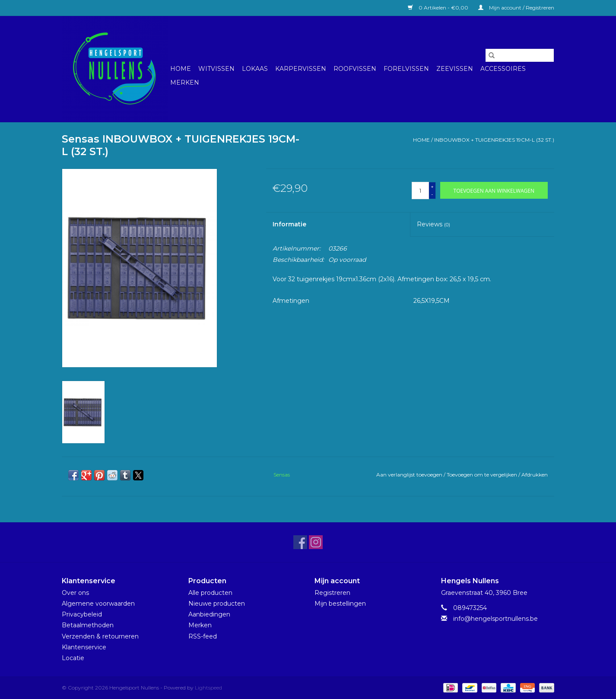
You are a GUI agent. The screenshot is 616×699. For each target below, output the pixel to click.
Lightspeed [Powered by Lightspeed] (208, 688)
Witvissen (216, 69)
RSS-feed (203, 636)
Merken (185, 83)
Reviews (433, 224)
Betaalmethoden (88, 625)
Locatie (73, 658)
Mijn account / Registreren (516, 8)
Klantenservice (84, 647)
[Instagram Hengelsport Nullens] (316, 542)
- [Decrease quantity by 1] (432, 194)
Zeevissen (455, 69)
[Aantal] (420, 191)
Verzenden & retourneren (100, 636)
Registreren (332, 593)
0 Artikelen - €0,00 (439, 8)
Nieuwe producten (217, 604)
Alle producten (210, 593)
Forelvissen (406, 69)
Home (181, 69)
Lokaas (255, 69)
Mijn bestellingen (340, 604)
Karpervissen (301, 69)
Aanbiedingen (209, 614)
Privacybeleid (82, 614)
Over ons (75, 593)
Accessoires (503, 69)
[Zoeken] (520, 55)
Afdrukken (535, 475)
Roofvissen (355, 69)
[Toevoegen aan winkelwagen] (494, 190)
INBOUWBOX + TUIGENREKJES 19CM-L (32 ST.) (494, 140)
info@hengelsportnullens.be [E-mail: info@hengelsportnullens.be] (495, 619)
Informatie (289, 224)
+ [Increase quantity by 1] (432, 186)
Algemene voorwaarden (98, 604)
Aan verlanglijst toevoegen (410, 475)
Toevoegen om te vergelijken (483, 475)
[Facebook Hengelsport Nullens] (300, 542)
